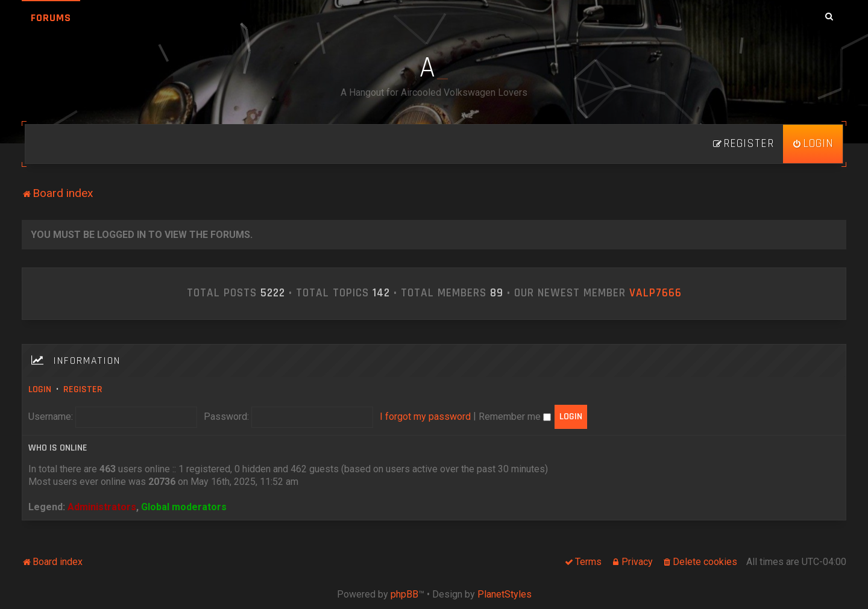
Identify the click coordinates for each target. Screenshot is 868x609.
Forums (51, 18)
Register (83, 389)
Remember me (515, 417)
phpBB (404, 594)
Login (40, 389)
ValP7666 (656, 293)
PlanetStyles (505, 594)
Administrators (102, 507)
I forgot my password (425, 417)
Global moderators (184, 507)
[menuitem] (813, 144)
